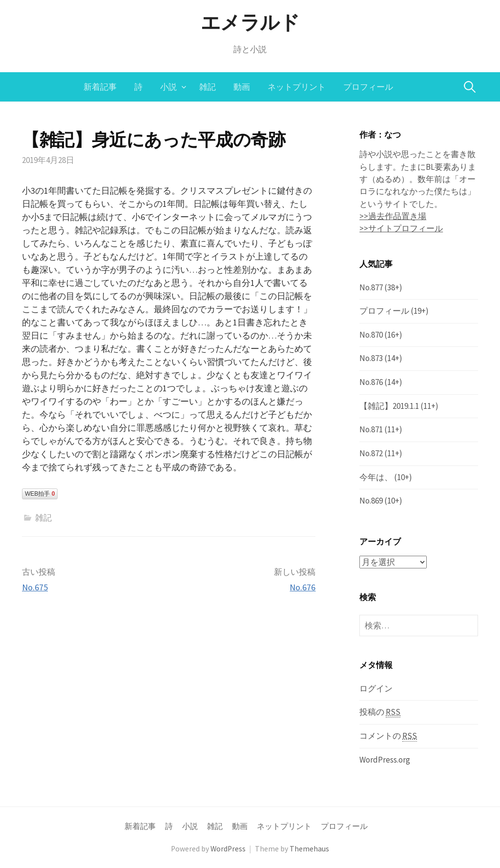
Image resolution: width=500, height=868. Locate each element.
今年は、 (376, 477)
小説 (168, 87)
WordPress (228, 849)
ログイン (376, 688)
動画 (242, 87)
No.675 (35, 587)
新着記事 (100, 87)
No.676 (302, 587)
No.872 (371, 453)
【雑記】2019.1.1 (389, 406)
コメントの (388, 736)
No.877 (371, 287)
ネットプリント (297, 87)
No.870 (371, 335)
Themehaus (309, 849)
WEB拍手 (40, 494)
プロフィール (368, 87)
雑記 (208, 87)
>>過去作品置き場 (393, 216)
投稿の (380, 712)
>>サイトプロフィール (401, 228)
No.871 (371, 429)
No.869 (371, 501)
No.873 (371, 358)
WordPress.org (385, 759)
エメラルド (250, 22)
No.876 (371, 382)
